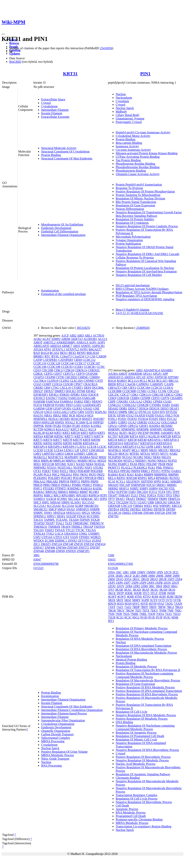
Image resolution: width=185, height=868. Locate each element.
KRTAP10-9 (164, 443)
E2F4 (156, 412)
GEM (49, 409)
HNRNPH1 (128, 429)
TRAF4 (66, 527)
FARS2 (79, 402)
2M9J (111, 579)
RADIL (97, 488)
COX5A (57, 384)
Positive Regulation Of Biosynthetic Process (143, 757)
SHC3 (37, 502)
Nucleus (121, 94)
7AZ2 (128, 607)
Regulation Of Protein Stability (135, 219)
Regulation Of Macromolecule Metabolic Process (146, 653)
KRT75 (38, 440)
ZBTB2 (124, 509)
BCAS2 (54, 353)
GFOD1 (66, 409)
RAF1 (122, 475)
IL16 (89, 422)
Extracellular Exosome (55, 117)
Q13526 (113, 568)
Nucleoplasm (124, 98)
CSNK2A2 (129, 405)
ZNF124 (57, 544)
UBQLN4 (174, 502)
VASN (74, 537)
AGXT (46, 339)
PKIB (162, 464)
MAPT (126, 450)
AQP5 (101, 342)
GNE (96, 409)
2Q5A (128, 579)
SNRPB (95, 509)
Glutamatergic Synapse (130, 118)
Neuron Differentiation (130, 209)
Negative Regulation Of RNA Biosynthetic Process (147, 750)
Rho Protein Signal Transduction (136, 202)
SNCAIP (125, 485)
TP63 (176, 495)
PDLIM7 (152, 464)
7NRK (134, 614)
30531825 (83, 328)
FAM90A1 (67, 402)
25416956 (106, 48)
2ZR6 (144, 586)
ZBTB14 (113, 509)
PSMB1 (77, 485)
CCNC (101, 367)
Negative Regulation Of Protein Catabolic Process (147, 226)
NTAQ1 (52, 468)
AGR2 (38, 339)
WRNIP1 (165, 506)
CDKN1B (123, 398)
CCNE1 (152, 391)
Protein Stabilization (128, 244)
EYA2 (130, 415)
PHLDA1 (66, 475)
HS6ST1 (87, 419)
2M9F (168, 576)
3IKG (174, 586)
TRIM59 (153, 499)
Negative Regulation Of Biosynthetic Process (144, 802)
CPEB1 (147, 402)
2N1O (120, 579)
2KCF (128, 576)
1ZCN (168, 572)
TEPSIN (84, 520)
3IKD (166, 586)
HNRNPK (143, 429)
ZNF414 (100, 544)
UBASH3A (71, 534)
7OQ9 (151, 614)
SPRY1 (51, 516)
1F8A (111, 572)
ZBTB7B (159, 509)
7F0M (163, 610)
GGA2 (132, 422)
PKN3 (93, 475)
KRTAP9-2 (55, 447)
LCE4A (59, 450)
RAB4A (113, 475)
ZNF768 (171, 513)
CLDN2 (64, 381)
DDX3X (154, 409)
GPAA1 (113, 426)
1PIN (160, 572)
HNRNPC (114, 429)
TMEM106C (81, 523)
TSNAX (60, 530)
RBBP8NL (161, 475)
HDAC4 (81, 415)
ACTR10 (98, 336)
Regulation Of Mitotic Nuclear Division (140, 198)
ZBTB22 (135, 509)
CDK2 (178, 395)
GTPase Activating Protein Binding (138, 157)
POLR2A (114, 471)
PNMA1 (168, 468)
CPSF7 (78, 384)
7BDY (153, 607)
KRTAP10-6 (116, 443)
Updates (15, 54)
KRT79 (77, 440)
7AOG (169, 604)
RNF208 (132, 478)
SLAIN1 (76, 502)
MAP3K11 (115, 450)
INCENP (143, 433)
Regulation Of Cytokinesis (132, 223)
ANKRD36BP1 (66, 342)
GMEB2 (142, 422)
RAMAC (39, 492)
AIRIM (66, 339)
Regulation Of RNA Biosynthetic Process (141, 649)
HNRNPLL (40, 419)
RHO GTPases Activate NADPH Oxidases (142, 289)
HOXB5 (65, 419)
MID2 (103, 457)
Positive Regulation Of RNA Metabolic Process (145, 687)
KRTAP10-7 (132, 443)
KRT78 (68, 440)
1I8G (126, 572)
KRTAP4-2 (115, 447)
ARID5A (130, 377)
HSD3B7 (99, 419)
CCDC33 (157, 388)
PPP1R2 (125, 471)
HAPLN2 (101, 412)
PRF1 (101, 478)
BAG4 (45, 353)
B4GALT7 (95, 349)
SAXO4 (51, 499)
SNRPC (38, 513)
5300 (111, 555)
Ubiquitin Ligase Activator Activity (138, 174)
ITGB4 (66, 426)
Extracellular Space (53, 99)
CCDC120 (54, 363)
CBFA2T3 (114, 388)
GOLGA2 (154, 422)
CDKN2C (94, 370)
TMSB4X (54, 527)
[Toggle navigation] (3, 34)
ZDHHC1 (61, 541)
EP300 (121, 415)
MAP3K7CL (56, 457)
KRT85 (68, 443)
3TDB (162, 593)
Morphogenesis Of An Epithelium (62, 224)
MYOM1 (61, 464)
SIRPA (65, 502)
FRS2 (163, 419)
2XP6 (119, 583)
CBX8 (78, 360)
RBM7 (84, 492)
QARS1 (176, 471)
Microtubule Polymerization (133, 237)
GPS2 (73, 412)
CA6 (92, 356)
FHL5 (169, 415)
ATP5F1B (161, 377)
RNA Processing (51, 766)
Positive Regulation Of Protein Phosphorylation (145, 191)
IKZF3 (133, 433)
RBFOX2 (52, 492)
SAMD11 (39, 499)
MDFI (144, 450)
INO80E (155, 433)
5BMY (136, 600)
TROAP (88, 527)
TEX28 (95, 520)
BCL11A (133, 381)
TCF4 (162, 492)
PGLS (47, 475)
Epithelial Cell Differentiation (60, 231)
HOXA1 (54, 419)
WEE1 (148, 506)
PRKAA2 (39, 482)
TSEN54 (99, 527)
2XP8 (135, 583)
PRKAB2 (52, 482)
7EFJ (138, 610)
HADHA (155, 426)
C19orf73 (66, 356)
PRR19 (38, 485)
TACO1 (38, 520)
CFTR (60, 377)
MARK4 (85, 457)
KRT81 (38, 443)
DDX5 (165, 409)
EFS (162, 412)
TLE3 (134, 495)
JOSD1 (86, 426)
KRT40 (142, 440)
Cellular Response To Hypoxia (135, 258)
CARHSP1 (157, 384)
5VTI (162, 600)
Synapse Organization (129, 240)
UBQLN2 (161, 502)
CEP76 (165, 398)
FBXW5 (97, 402)
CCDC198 (54, 367)
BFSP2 (81, 353)
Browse (14, 43)
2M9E (160, 576)
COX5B (68, 384)
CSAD (167, 402)
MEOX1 (163, 450)
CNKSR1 (122, 402)
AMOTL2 (49, 342)
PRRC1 (146, 471)
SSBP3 (144, 488)
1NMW (151, 572)
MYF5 (155, 454)
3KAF (146, 590)
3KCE (112, 593)
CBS (124, 388)
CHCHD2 (71, 377)
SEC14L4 (74, 499)
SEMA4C (87, 499)
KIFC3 (75, 429)
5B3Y (120, 600)
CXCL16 (65, 388)
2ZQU (112, 586)
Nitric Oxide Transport (55, 759)
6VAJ (161, 604)
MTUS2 (145, 454)
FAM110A (75, 398)
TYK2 (50, 534)
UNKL (83, 534)
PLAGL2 (127, 468)
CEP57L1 (69, 374)
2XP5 (111, 583)
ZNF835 (71, 551)
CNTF (99, 381)
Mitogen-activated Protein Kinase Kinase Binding (147, 153)
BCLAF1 (162, 381)
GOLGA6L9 (169, 422)
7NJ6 (111, 614)
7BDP (136, 607)
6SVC (136, 604)
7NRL (143, 614)
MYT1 (165, 454)
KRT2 (66, 433)
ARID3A (55, 346)
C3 (87, 356)
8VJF (159, 617)
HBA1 (48, 415)
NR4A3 (162, 461)
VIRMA (138, 506)
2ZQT (175, 583)
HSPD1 (60, 422)
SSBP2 (134, 488)
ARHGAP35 (41, 346)
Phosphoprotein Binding (131, 171)
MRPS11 (71, 461)
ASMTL (86, 346)
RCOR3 (94, 492)
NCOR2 (138, 457)
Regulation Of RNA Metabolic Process (140, 639)
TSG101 (39, 530)
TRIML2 (77, 527)
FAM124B (89, 398)
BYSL (55, 356)
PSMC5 (87, 485)
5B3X (112, 600)
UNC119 (127, 506)
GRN (81, 412)
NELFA (166, 457)
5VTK (177, 600)
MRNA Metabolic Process (58, 755)
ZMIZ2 (127, 513)
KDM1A (49, 429)
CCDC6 (168, 388)
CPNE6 (158, 402)
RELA (112, 478)
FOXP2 (154, 419)
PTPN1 (166, 471)
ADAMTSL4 (152, 370)
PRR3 (47, 485)
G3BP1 (112, 422)
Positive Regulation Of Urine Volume (64, 752)
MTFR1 (135, 454)
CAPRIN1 (143, 384)
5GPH (145, 600)
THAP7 (50, 523)
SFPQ (103, 499)
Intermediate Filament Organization (63, 235)
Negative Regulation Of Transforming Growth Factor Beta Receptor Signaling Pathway (149, 214)
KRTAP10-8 (148, 443)
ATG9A (38, 349)
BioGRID (15, 62)
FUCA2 (172, 419)
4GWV (122, 597)
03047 (37, 560)
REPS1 (121, 478)
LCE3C (102, 447)
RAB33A (86, 488)
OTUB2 (98, 468)
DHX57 (49, 391)
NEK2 (148, 457)
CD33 (37, 370)
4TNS (138, 597)
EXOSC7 (52, 398)
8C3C (128, 617)
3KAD (137, 590)
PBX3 (73, 471)
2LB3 (136, 576)
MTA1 (92, 461)
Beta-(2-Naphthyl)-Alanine (132, 310)
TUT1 (133, 502)
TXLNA (91, 530)
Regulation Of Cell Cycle (131, 712)
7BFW (162, 607)
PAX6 (134, 464)
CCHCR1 (90, 367)
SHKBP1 (176, 482)
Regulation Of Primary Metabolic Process (142, 628)
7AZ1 (120, 607)
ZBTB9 (171, 509)
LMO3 (60, 454)
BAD (37, 353)
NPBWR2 (40, 468)
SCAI (111, 482)
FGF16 (38, 405)
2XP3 (171, 579)
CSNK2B (143, 405)
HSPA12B (48, 422)
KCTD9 (38, 429)
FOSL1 (112, 419)
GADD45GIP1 (92, 405)
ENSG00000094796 (46, 564)
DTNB (81, 391)
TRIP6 (163, 499)
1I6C (119, 572)
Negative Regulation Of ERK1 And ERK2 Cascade (147, 254)
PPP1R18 (91, 478)
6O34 (128, 604)
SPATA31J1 (73, 513)
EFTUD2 (171, 412)
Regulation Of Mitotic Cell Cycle (136, 739)
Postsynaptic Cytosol (129, 122)
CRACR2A (90, 384)
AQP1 (93, 342)
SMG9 (62, 509)
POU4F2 (67, 478)
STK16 (81, 516)
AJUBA (113, 374)
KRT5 (101, 433)
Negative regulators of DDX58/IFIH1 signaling (145, 299)
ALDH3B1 (90, 339)
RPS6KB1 (162, 478)
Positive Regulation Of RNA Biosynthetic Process (147, 694)
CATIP (38, 360)
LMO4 (69, 454)
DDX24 (144, 409)
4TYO (147, 597)
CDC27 (125, 395)
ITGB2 (57, 426)
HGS (90, 415)
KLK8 (50, 433)
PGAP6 (38, 475)
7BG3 (170, 607)
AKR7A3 (77, 339)
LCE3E (49, 450)
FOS (176, 415)
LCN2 (141, 447)
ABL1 (88, 336)
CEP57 (58, 374)
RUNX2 (175, 478)
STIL (172, 488)
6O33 (120, 604)
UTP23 (58, 537)
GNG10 (38, 412)
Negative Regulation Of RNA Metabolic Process (146, 715)
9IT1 (111, 621)
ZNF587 (95, 548)
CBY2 (132, 388)
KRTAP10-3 (171, 440)
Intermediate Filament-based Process (64, 713)
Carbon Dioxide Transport (57, 734)
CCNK (162, 391)
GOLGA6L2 (61, 412)
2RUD (145, 579)
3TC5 (146, 593)
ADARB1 (167, 370)
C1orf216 (78, 356)
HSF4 (37, 422)
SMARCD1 (91, 506)
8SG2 (136, 617)
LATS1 (82, 447)
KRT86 (77, 443)
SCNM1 (62, 499)
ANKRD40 (135, 374)
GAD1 (78, 405)
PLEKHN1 (40, 478)
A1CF (65, 336)
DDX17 (133, 409)
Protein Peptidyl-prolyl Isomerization (139, 185)
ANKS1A (82, 342)
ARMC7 (67, 346)
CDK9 (112, 398)
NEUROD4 (115, 461)
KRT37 (122, 440)
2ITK (111, 576)
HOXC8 (76, 419)
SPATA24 (59, 513)
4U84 (155, 597)
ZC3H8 (49, 541)
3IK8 (159, 586)
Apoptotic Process (127, 809)
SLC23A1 (40, 506)
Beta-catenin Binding (129, 143)
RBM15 (63, 492)
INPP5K (39, 426)
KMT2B (166, 436)
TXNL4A (39, 534)
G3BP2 (122, 422)
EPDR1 (75, 395)
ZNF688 (50, 551)
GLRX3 (77, 409)
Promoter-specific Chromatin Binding (139, 819)
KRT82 (48, 443)
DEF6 (88, 388)
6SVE (144, 604)
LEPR (150, 447)
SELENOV (133, 482)
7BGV (121, 610)
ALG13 (102, 339)
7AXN (178, 604)
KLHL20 (154, 436)
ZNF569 (72, 548)
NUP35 (172, 461)
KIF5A (134, 436)
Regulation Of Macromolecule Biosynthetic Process (148, 680)
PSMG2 (98, 485)
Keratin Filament (52, 113)
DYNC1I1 (145, 412)
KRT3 (85, 433)
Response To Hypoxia (129, 188)
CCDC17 (81, 363)
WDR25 (96, 537)
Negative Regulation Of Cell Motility (139, 275)
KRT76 (48, 440)
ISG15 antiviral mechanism (133, 285)
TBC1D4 (142, 492)
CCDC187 (94, 363)
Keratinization (50, 291)
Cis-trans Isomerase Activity (133, 150)
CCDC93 (67, 367)
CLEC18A (76, 381)
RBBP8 (149, 475)
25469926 (142, 328)
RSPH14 (94, 495)
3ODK (129, 593)
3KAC (128, 590)
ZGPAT (97, 541)
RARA (139, 475)
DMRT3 (60, 391)
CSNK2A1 (115, 405)
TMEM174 (96, 523)
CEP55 (48, 374)
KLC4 (92, 429)
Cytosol (46, 103)
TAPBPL (49, 520)
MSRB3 (83, 461)
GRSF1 (144, 426)
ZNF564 (61, 548)
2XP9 (143, 583)
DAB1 (166, 405)
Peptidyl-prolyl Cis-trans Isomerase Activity (143, 132)
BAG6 (112, 381)
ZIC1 (37, 544)
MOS (37, 461)
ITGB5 (76, 426)
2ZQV (121, 586)
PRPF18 (64, 482)
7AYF (112, 607)
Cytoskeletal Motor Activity (133, 136)
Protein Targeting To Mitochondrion (138, 195)
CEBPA (135, 398)
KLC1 (84, 429)
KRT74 (99, 436)
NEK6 (89, 464)
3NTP (120, 593)
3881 (37, 555)
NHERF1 (141, 461)
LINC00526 (97, 450)
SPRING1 (40, 516)
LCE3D (38, 450)
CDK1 (135, 395)
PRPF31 (75, 482)
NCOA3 (127, 457)
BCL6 (152, 381)
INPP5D (98, 422)
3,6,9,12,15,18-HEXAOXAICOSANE (139, 313)
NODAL (99, 464)
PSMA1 (66, 485)
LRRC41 (92, 454)
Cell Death (122, 806)
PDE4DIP (84, 471)
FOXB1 (60, 405)
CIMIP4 (95, 377)
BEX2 (72, 353)
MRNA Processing (53, 741)
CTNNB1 (155, 405)
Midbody (121, 112)
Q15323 (38, 568)
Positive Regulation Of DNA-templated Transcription (149, 691)
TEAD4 (74, 520)
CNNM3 (89, 381)
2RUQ (154, 579)
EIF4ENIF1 (41, 395)
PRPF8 (136, 471)
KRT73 (89, 436)
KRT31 (70, 74)
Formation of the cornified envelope (64, 294)
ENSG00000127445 (120, 564)
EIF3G (112, 415)
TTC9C (80, 530)
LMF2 (37, 454)
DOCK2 (71, 391)
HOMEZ (169, 429)
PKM (170, 464)
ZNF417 (39, 548)
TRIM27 (141, 499)
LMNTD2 (48, 454)
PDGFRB (97, 471)
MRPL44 (59, 461)
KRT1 (58, 433)
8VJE (152, 617)
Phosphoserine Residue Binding (135, 164)
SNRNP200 (138, 485)
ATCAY (141, 377)
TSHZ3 (49, 530)
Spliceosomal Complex (56, 738)
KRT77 (58, 440)
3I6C (152, 586)
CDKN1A (81, 370)
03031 (112, 560)
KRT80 (96, 440)
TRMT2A (174, 499)
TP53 (169, 495)
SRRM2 (113, 488)
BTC (47, 356)
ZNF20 (78, 544)
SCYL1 (121, 482)
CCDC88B (115, 391)
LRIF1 (158, 447)
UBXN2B (114, 506)
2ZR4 (129, 586)
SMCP (53, 509)
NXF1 (88, 468)
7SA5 (168, 614)
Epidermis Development (56, 228)
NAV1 (71, 464)
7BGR (112, 610)
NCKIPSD (114, 457)
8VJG (167, 617)
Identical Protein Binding (131, 660)
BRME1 (39, 356)
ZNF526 (160, 513)
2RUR (163, 579)
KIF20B (124, 436)
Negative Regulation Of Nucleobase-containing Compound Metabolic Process (145, 727)
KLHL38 (39, 433)
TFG (169, 492)
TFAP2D (39, 523)
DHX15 (113, 412)
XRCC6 (176, 506)
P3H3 (55, 471)
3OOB (138, 593)
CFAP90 (50, 377)
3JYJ (111, 590)
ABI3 (80, 336)
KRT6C (59, 436)
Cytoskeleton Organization (58, 724)
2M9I (176, 576)
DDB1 (123, 409)
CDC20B (47, 370)
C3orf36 (130, 384)
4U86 (170, 597)
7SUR (112, 617)
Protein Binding (51, 155)
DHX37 (38, 391)
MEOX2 (175, 450)
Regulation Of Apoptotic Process (136, 733)
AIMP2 (56, 339)
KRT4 (93, 433)
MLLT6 (113, 454)
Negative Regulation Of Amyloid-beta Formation (146, 271)
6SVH (153, 604)
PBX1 (142, 464)
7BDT (144, 607)
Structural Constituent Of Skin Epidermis (67, 158)
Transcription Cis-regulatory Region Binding (143, 826)
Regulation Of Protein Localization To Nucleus (145, 268)
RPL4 (151, 478)
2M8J (152, 576)
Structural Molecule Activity (59, 148)
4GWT (112, 597)
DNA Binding (124, 722)
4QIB (130, 597)
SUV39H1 (93, 516)
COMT (47, 384)
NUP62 (113, 464)
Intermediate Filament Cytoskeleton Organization (72, 710)
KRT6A (38, 436)
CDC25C (114, 395)
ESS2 (84, 395)
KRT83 (58, 443)
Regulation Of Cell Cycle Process (136, 799)
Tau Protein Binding (128, 160)
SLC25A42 (54, 506)
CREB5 (38, 388)
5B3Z (128, 600)
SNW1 (48, 513)
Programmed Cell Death (131, 816)
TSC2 (111, 502)
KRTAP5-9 (130, 447)
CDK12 (169, 395)
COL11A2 (136, 402)
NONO (152, 461)
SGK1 (166, 482)
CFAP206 (92, 374)
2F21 (175, 572)
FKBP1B (49, 405)
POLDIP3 (54, 478)
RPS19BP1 (68, 495)
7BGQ (179, 607)
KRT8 (87, 440)
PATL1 (64, 471)
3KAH (163, 590)
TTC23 (70, 530)
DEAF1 (174, 409)
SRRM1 (171, 485)
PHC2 (56, 475)
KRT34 (112, 440)
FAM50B (39, 402)
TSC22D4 (122, 502)
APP (165, 374)
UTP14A (47, 537)
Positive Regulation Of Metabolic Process (142, 719)
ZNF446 (50, 548)
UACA (59, 534)
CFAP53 (39, 377)
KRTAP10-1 (155, 440)
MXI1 (37, 464)
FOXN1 (132, 419)
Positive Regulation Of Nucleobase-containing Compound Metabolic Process (144, 675)
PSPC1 (38, 488)
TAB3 (132, 492)
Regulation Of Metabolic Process (136, 666)
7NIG (178, 610)
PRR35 (56, 485)
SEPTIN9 (147, 482)
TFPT (176, 492)
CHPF (112, 402)
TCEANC (62, 520)
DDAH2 (113, 409)
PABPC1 (123, 464)
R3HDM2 (74, 488)
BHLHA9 (93, 353)
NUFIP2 (78, 468)
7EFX (146, 610)
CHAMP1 (176, 398)
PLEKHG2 (140, 468)
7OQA (160, 614)
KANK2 (96, 426)
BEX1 (64, 353)
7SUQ (176, 614)
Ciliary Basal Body (127, 115)
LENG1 (69, 450)
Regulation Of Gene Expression (135, 205)
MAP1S (168, 447)
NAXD (80, 464)
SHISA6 (55, 502)
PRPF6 (85, 482)
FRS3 (69, 405)
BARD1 (122, 381)
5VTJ (169, 600)
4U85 (163, 597)
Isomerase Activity (127, 146)
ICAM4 (81, 422)
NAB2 (173, 454)
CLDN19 (53, 381)
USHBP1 (94, 534)
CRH (47, 388)
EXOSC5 (39, 398)
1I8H (133, 572)
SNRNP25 (83, 509)
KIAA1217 (63, 429)
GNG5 (48, 412)
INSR (48, 426)
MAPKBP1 (72, 457)
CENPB (145, 398)
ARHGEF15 (116, 377)
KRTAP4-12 (90, 443)
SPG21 (86, 513)
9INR (175, 617)
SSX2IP (71, 516)
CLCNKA (40, 381)
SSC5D (163, 488)
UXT (66, 537)
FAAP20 (140, 415)
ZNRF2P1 (83, 551)
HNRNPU (156, 429)
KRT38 (132, 440)
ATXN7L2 (72, 349)
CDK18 (69, 370)
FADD (150, 415)
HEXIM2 (167, 426)
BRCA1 (174, 381)
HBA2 (57, 415)
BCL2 (143, 381)
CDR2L (38, 374)
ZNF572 (84, 548)
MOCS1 (123, 454)
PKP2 (101, 475)
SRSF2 (61, 516)
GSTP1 (89, 412)
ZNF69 (60, 551)
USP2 (37, 537)
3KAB (119, 590)
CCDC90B (129, 391)
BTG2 (120, 384)
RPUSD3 (82, 495)
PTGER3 (49, 488)
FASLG (160, 415)
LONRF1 (80, 454)
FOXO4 (143, 419)
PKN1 (84, 475)
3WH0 (171, 593)
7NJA (126, 614)
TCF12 (153, 492)
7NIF (171, 610)
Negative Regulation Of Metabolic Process (142, 760)
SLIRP (79, 506)
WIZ (156, 506)
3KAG (154, 590)
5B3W (178, 597)
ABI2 (73, 336)
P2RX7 (47, 471)
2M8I (144, 576)
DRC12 (133, 412)
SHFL (46, 502)
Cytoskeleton (49, 106)
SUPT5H (122, 492)
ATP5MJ (173, 377)
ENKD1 (65, 395)
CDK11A (145, 395)
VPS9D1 (84, 537)
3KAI (172, 590)
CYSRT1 (77, 388)
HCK (72, 415)
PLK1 (152, 468)
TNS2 (142, 495)
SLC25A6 (68, 506)
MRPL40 (47, 461)
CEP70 (80, 374)
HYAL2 (70, 422)
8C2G (120, 617)
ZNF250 (89, 544)
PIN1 (145, 74)
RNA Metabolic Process (131, 812)
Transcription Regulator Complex (136, 795)
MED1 (153, 450)
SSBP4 (153, 488)
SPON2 (96, 513)
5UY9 (154, 600)
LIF (77, 450)
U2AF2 (142, 502)
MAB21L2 (40, 457)
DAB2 (175, 405)
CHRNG (83, 377)
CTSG (55, 388)
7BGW (130, 610)
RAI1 (130, 475)
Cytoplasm (122, 101)
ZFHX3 (72, 541)
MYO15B (48, 464)
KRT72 (79, 436)
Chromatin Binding (128, 778)
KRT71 (69, 436)
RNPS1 (142, 478)
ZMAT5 (46, 544)
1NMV (141, 572)
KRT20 (75, 433)
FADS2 (63, 398)
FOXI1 (122, 419)
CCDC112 (89, 360)
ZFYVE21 (85, 541)
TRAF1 (120, 499)
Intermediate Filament (55, 110)
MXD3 (102, 461)
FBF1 (87, 402)
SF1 (96, 499)
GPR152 (133, 426)
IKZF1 (124, 433)
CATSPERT (66, 360)
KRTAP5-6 (40, 447)
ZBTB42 (147, 509)
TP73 (111, 499)
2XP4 (179, 579)
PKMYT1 (114, 468)
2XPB (159, 583)
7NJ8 (119, 614)
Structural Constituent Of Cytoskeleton (65, 151)
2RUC (136, 579)
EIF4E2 (91, 391)
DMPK (123, 412)
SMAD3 (113, 485)
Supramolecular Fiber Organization (63, 720)
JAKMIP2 (167, 433)
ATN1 (47, 349)
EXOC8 (93, 395)
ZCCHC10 (115, 513)
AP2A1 (147, 374)
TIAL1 (60, 523)
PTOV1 (156, 471)
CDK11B (158, 395)
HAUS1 (38, 415)
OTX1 (37, 471)
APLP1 (157, 374)
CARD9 (101, 356)
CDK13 (59, 370)
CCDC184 (143, 388)
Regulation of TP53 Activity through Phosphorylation (149, 292)
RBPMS (173, 475)
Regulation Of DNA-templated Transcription (143, 646)
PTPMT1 (61, 488)
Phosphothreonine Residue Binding (138, 167)
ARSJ (76, 346)
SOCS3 (151, 485)
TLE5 (69, 523)
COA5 (38, 384)
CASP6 (169, 384)
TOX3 (161, 495)
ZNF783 (113, 516)
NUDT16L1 (65, 468)
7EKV (154, 610)
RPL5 (57, 495)
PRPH (95, 482)
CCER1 (78, 367)
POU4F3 (78, 478)
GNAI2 (88, 409)
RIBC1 (48, 495)
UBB (151, 502)
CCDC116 (40, 363)
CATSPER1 (50, 360)
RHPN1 (38, 495)
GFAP (57, 409)
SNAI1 (71, 509)
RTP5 (104, 495)
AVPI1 (84, 349)
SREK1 (161, 485)
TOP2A (151, 495)
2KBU (119, 576)
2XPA (151, 583)
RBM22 (74, 492)
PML (159, 468)
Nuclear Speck (125, 108)
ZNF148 (68, 544)
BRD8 (112, 384)
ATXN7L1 (58, 349)
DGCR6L (98, 388)
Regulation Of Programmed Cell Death (140, 736)
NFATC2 (129, 461)
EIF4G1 (54, 395)
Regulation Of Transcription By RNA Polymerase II (148, 670)
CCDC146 (67, 363)
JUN (177, 433)
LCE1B (92, 447)
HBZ (65, 415)
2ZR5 (136, 586)
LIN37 (84, 450)
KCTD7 (113, 436)
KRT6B (49, 436)
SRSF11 (124, 488)
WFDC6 (39, 541)
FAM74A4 (52, 402)
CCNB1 (142, 391)
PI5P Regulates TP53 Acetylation (136, 296)
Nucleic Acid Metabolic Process (136, 764)
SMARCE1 (41, 509)
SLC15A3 (88, 502)
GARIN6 (39, 409)
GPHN (123, 426)
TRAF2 (130, 499)
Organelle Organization (56, 731)
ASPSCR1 (98, 346)
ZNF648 (39, 551)
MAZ (95, 457)
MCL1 (136, 450)
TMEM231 (40, 527)
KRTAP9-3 (70, 447)
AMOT (38, 342)
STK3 (112, 492)
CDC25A (173, 391)
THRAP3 (124, 495)
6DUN (112, 604)
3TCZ (154, 593)
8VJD (144, 617)
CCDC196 (40, 367)
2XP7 (127, 583)
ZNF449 (148, 513)
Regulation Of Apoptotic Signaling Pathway (143, 774)
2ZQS (167, 583)
